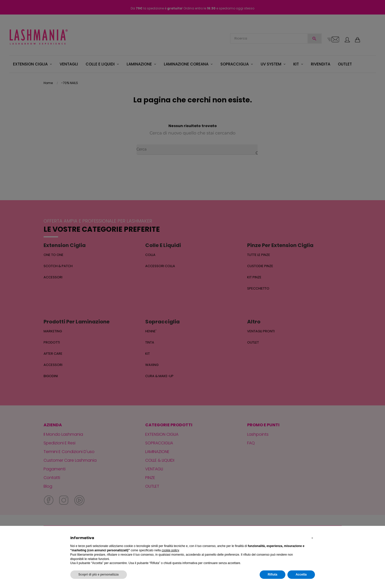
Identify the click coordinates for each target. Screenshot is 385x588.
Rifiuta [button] (273, 575)
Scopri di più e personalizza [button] (99, 575)
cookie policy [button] (170, 550)
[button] (312, 538)
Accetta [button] (301, 575)
